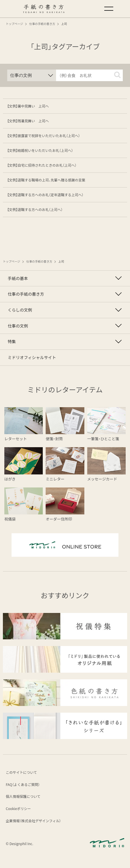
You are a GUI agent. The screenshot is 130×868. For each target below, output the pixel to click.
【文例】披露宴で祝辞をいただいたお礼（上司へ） (44, 135)
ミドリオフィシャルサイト (36, 368)
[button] (117, 75)
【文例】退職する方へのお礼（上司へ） (35, 209)
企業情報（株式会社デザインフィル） (33, 831)
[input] (89, 75)
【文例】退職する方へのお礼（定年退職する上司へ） (45, 195)
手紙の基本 (20, 279)
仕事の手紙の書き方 (29, 297)
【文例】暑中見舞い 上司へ (28, 106)
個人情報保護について (23, 807)
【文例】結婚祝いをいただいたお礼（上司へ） (40, 150)
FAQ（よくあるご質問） (23, 795)
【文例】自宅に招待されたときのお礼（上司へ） (42, 165)
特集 (13, 350)
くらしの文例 (22, 315)
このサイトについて (21, 783)
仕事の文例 (20, 332)
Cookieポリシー (18, 819)
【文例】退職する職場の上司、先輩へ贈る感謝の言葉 (46, 180)
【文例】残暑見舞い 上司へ (28, 121)
